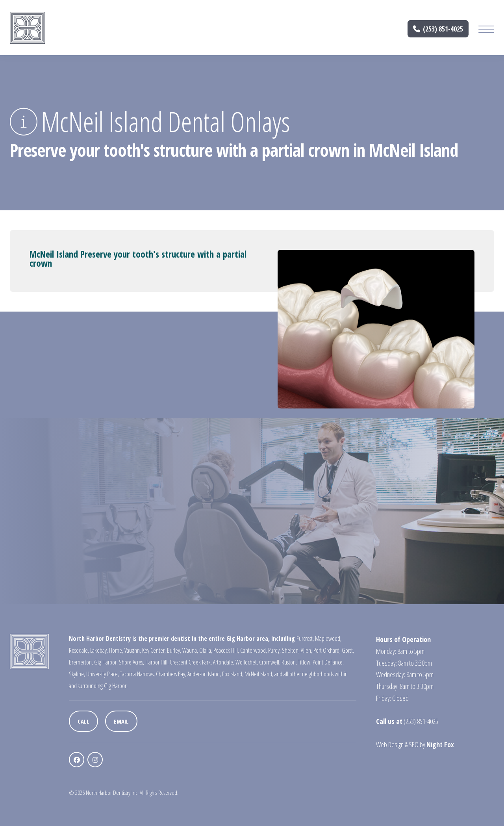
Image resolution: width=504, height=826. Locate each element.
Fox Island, (233, 674)
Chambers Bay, (171, 674)
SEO (414, 744)
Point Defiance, (328, 662)
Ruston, (289, 662)
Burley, (174, 650)
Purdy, (274, 650)
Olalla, (206, 650)
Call (83, 721)
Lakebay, (99, 650)
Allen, (307, 650)
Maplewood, (328, 639)
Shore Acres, (132, 662)
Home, (116, 650)
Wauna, (190, 650)
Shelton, (291, 650)
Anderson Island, (204, 674)
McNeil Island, (259, 674)
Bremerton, (81, 662)
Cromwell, (270, 662)
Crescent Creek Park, (191, 662)
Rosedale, (79, 650)
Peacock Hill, (226, 650)
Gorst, (348, 650)
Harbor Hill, (157, 662)
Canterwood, (254, 650)
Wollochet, (247, 662)
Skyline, (77, 674)
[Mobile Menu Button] (486, 30)
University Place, (103, 674)
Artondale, (224, 662)
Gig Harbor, (106, 662)
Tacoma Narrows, (137, 674)
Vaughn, (133, 650)
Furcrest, (305, 639)
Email (121, 721)
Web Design (390, 744)
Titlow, (305, 662)
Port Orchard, (327, 650)
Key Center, (154, 650)
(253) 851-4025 (438, 29)
